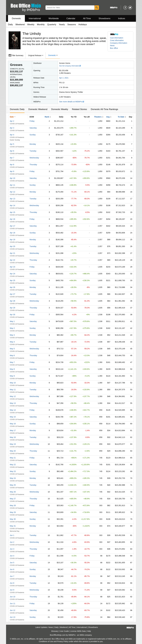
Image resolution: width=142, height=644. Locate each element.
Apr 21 (12, 253)
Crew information (117, 40)
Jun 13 (12, 617)
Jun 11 (12, 603)
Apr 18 (12, 233)
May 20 (13, 451)
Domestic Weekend (38, 109)
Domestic (16, 18)
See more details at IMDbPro (72, 102)
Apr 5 (12, 144)
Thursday (33, 165)
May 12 (13, 396)
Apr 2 (12, 121)
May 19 (13, 444)
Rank (47, 117)
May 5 (12, 349)
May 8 (12, 369)
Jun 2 (12, 542)
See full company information (70, 66)
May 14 (13, 410)
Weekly (31, 25)
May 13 (13, 403)
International (35, 18)
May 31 (13, 526)
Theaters (98, 117)
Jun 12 (12, 610)
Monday (33, 144)
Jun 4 (12, 556)
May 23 (13, 471)
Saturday (33, 128)
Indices (122, 18)
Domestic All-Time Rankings (105, 109)
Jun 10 (12, 597)
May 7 (12, 362)
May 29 (13, 512)
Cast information (117, 38)
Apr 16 (12, 219)
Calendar (71, 18)
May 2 (12, 328)
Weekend (20, 25)
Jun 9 (12, 590)
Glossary (55, 631)
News (112, 46)
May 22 (13, 465)
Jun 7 (12, 576)
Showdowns (105, 18)
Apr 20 (12, 246)
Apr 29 (12, 308)
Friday (32, 121)
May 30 (13, 519)
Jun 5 (12, 563)
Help (89, 631)
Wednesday (34, 158)
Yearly (62, 25)
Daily (10, 25)
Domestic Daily (17, 109)
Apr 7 (12, 158)
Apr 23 (12, 267)
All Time (87, 18)
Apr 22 (12, 260)
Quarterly (52, 25)
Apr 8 (12, 165)
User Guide (64, 631)
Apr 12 (12, 192)
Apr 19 (12, 240)
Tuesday (33, 151)
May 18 (13, 437)
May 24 (13, 478)
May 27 (13, 499)
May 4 (12, 342)
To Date (121, 117)
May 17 (13, 430)
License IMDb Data (78, 631)
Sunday (33, 135)
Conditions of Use (46, 641)
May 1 (12, 321)
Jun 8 (12, 583)
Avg (108, 117)
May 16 (13, 424)
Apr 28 (12, 301)
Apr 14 (12, 205)
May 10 (13, 383)
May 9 (12, 376)
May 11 (13, 390)
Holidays (83, 25)
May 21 (13, 458)
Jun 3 (12, 549)
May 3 (12, 335)
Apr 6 (12, 151)
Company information (119, 43)
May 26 (13, 492)
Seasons (72, 25)
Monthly (41, 25)
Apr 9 (12, 171)
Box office (114, 48)
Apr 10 (12, 178)
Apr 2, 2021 (64, 78)
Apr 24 (12, 274)
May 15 (13, 417)
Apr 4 (12, 135)
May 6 (12, 355)
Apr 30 (12, 315)
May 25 (13, 485)
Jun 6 (12, 569)
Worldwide (54, 18)
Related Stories (79, 109)
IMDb (82, 635)
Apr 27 (12, 294)
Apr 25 (12, 280)
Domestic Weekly (60, 109)
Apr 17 (12, 226)
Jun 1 (12, 535)
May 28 (13, 505)
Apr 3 (12, 128)
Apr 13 (12, 199)
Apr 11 (12, 185)
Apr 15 (12, 212)
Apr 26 (12, 287)
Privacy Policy (63, 641)
